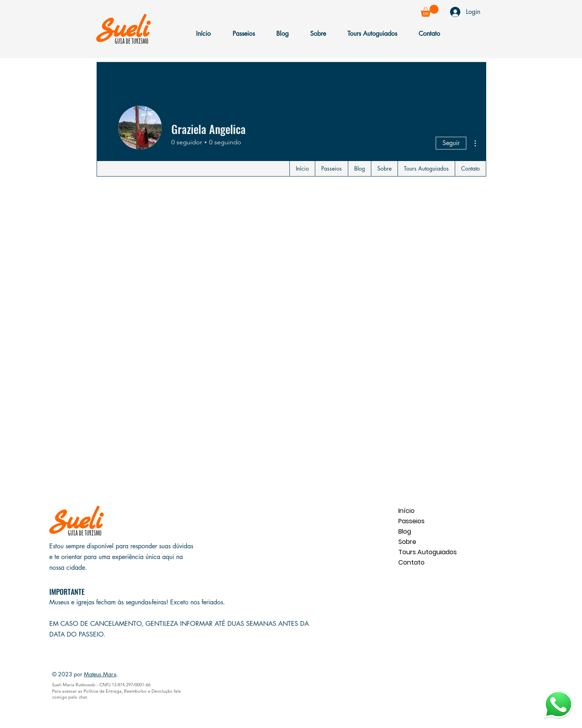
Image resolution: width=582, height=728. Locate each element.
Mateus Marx (100, 674)
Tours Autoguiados (426, 552)
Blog (405, 531)
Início (406, 511)
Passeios (411, 521)
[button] (430, 11)
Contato (411, 562)
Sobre (407, 542)
